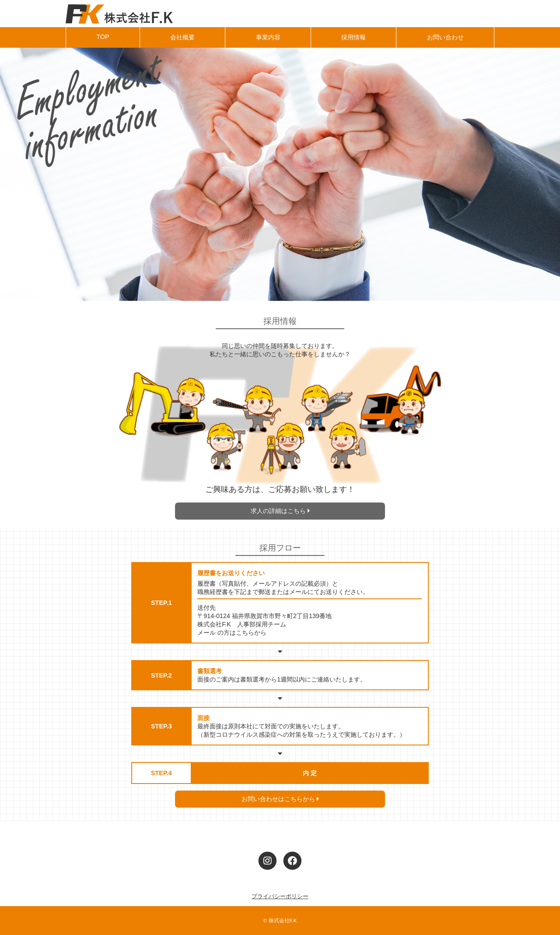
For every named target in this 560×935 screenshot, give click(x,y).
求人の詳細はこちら (280, 511)
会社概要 (182, 37)
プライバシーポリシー (280, 896)
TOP (103, 37)
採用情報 (353, 37)
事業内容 (268, 37)
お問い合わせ (445, 37)
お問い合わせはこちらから (280, 799)
